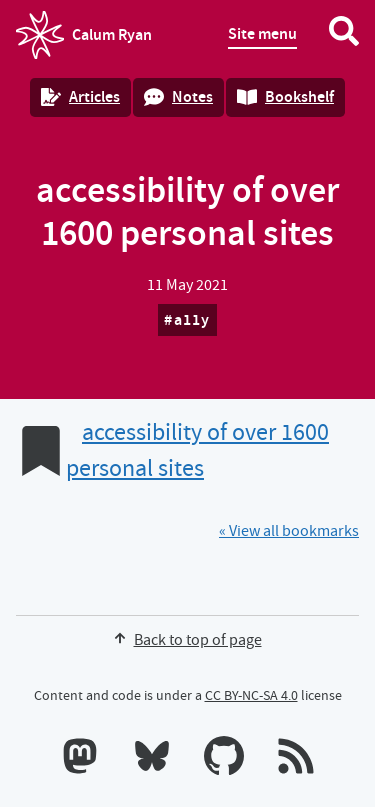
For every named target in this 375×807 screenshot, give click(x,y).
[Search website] (344, 35)
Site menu (262, 33)
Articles (80, 96)
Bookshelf (285, 96)
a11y (192, 319)
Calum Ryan (84, 35)
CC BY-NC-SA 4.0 (251, 695)
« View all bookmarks (289, 531)
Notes (178, 96)
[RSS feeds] (296, 760)
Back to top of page (188, 640)
